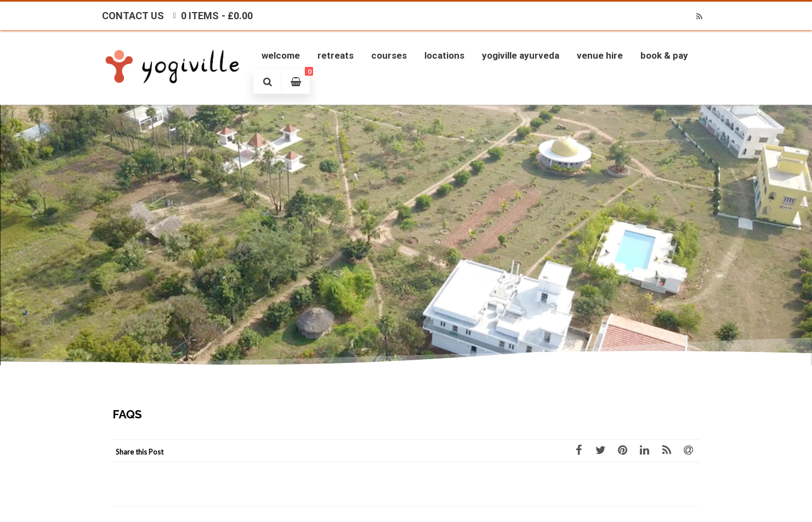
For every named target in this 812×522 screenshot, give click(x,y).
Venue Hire (600, 55)
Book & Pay (664, 55)
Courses (389, 55)
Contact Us (133, 16)
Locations (444, 55)
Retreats (336, 55)
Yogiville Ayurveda (521, 55)
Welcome (281, 55)
